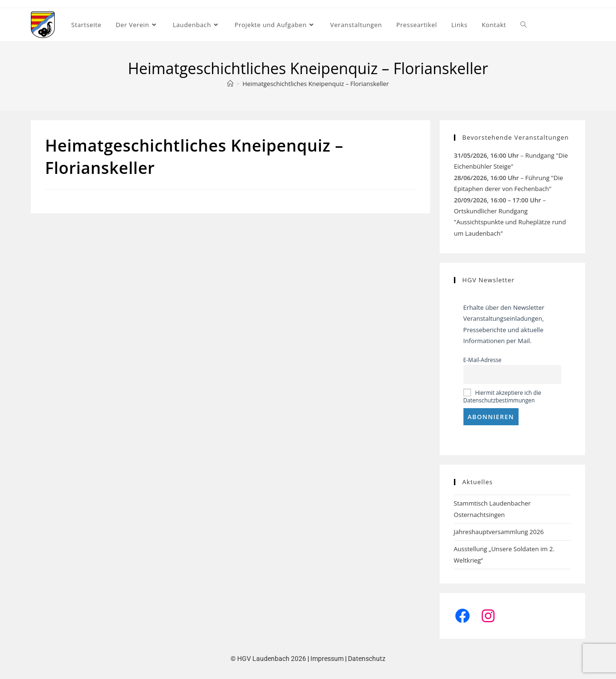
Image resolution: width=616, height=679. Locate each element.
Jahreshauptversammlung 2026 (499, 532)
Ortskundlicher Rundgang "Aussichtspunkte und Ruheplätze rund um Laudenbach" (510, 222)
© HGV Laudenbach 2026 (268, 659)
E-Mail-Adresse (483, 360)
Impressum (327, 659)
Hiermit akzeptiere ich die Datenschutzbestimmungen (502, 396)
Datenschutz (367, 659)
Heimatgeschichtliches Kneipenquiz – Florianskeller (316, 84)
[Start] (230, 84)
